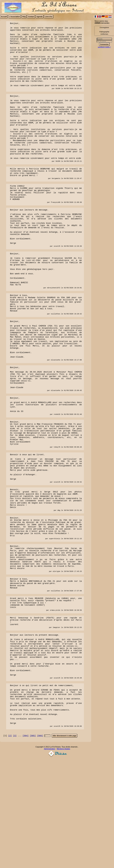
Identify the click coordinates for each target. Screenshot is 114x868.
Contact (31, 17)
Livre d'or (49, 17)
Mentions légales (63, 858)
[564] (26, 844)
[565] (33, 844)
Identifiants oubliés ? (104, 47)
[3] (15, 844)
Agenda (40, 17)
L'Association (15, 17)
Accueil (4, 17)
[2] (10, 844)
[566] (40, 844)
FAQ (24, 17)
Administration (49, 858)
